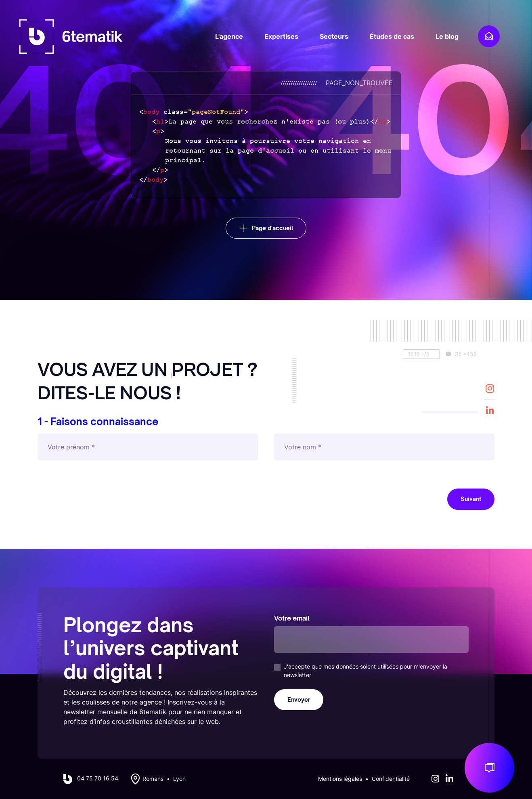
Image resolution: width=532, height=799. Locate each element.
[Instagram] (490, 388)
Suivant (471, 499)
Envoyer (299, 699)
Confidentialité (391, 779)
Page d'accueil (272, 228)
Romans (153, 779)
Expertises (281, 36)
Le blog (447, 36)
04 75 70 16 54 (98, 778)
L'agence (229, 36)
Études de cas (392, 36)
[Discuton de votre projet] (489, 768)
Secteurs (334, 36)
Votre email (292, 618)
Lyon (179, 779)
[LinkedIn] (490, 410)
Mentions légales (340, 779)
